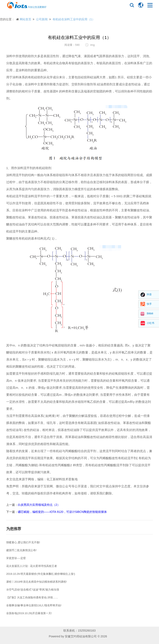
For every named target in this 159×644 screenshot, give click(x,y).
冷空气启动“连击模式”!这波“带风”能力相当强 (33, 590)
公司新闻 (42, 19)
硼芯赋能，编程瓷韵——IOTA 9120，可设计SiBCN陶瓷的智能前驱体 (62, 512)
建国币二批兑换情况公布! (21, 550)
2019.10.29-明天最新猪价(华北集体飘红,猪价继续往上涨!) (41, 574)
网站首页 (25, 19)
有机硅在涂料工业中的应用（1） (74, 19)
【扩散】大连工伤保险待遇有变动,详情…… (32, 597)
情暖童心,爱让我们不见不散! (23, 542)
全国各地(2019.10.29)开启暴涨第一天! (29, 613)
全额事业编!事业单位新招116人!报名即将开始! (34, 605)
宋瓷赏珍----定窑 (16, 558)
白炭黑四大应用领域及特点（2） (39, 505)
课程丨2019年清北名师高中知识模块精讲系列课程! (37, 582)
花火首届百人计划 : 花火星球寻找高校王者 (32, 566)
